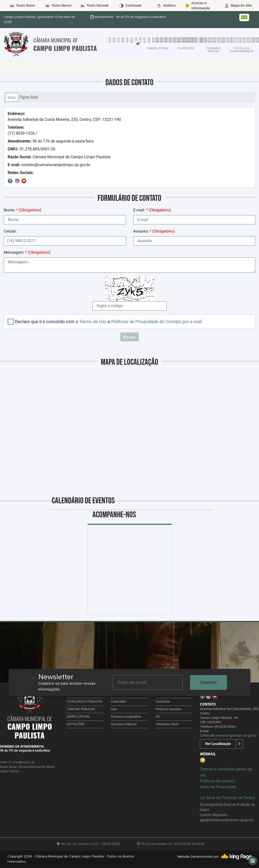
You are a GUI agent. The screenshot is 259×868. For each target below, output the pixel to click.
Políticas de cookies (217, 781)
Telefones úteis (167, 724)
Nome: (22, 210)
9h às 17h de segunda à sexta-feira (51, 141)
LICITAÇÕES (76, 724)
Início (12, 97)
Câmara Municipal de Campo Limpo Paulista (59, 157)
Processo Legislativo (126, 717)
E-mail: (152, 210)
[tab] (138, 43)
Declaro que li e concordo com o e (108, 322)
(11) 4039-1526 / (22, 130)
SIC (158, 717)
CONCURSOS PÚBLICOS (85, 702)
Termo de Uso (93, 322)
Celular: (10, 231)
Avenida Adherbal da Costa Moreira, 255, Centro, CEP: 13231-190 (64, 117)
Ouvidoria (163, 702)
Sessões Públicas (124, 724)
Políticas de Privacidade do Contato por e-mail (157, 322)
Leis (114, 709)
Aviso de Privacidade (218, 787)
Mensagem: (27, 252)
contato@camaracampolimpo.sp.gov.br (49, 165)
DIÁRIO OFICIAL (78, 717)
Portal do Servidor (168, 709)
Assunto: (154, 231)
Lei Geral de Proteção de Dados (227, 798)
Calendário (119, 702)
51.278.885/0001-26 (31, 149)
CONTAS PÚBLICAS (81, 709)
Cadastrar (208, 682)
